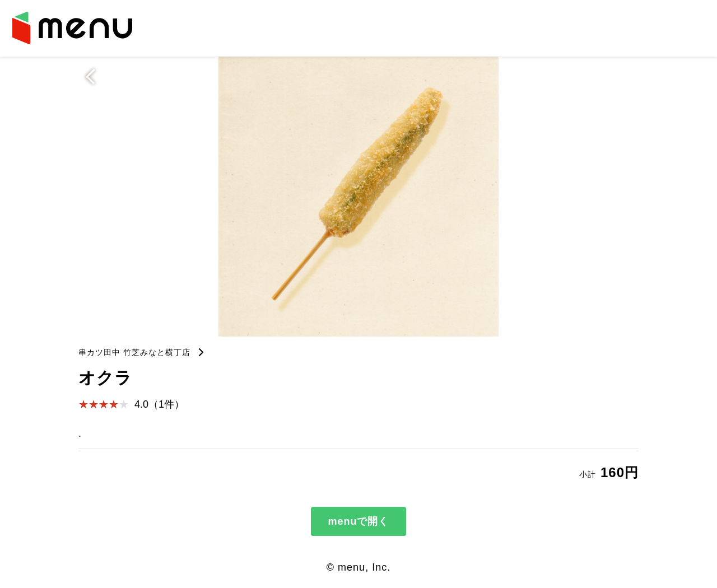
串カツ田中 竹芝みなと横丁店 (134, 352)
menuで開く (358, 521)
